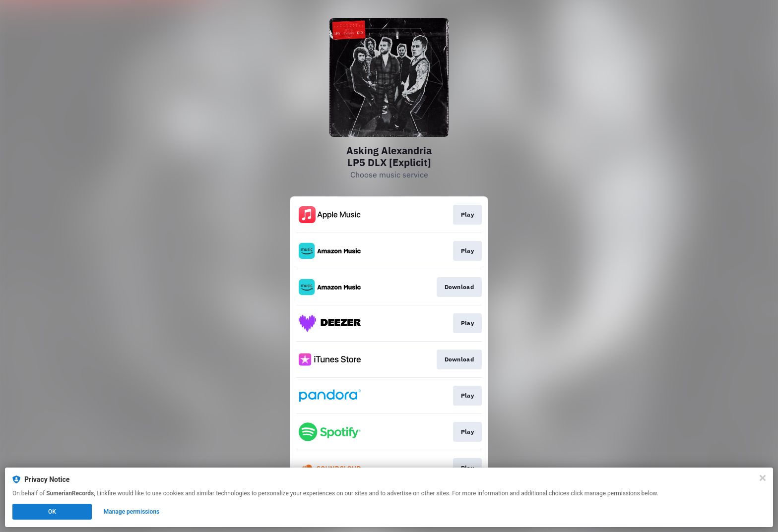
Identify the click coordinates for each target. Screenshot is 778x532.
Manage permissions (132, 512)
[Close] (763, 478)
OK (52, 512)
